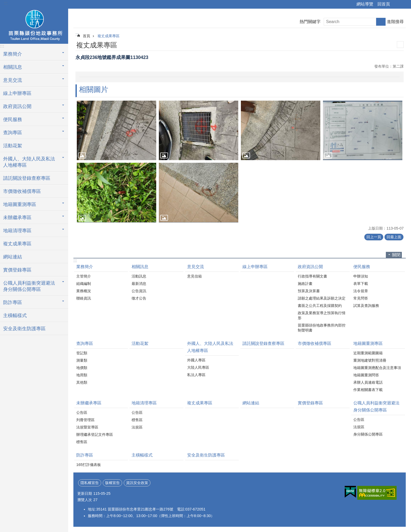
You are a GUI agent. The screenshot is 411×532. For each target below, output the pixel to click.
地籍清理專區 (144, 403)
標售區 (82, 442)
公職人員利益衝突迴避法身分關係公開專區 (376, 406)
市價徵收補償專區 (22, 191)
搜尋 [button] (381, 22)
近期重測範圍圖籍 (368, 353)
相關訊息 (140, 267)
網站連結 (13, 257)
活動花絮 (13, 146)
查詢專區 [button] (13, 133)
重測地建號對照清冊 (370, 360)
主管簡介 (84, 276)
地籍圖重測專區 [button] (20, 204)
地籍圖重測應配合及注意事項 (377, 368)
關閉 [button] (396, 255)
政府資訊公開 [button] (17, 106)
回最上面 (394, 237)
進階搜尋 (395, 22)
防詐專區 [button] (13, 302)
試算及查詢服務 (366, 306)
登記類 (82, 353)
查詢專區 (85, 343)
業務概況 (84, 291)
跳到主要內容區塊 (3, 3)
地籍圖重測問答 (366, 375)
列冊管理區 (85, 420)
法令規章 (361, 291)
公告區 (82, 412)
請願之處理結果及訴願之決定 (322, 298)
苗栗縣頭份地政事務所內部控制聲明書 (322, 328)
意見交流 (196, 267)
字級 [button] (404, 4)
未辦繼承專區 (89, 403)
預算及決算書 (309, 291)
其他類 (82, 382)
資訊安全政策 (137, 483)
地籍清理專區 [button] (17, 231)
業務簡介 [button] (13, 54)
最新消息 (139, 284)
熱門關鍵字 (310, 22)
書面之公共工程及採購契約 (320, 306)
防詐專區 (85, 455)
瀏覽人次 (85, 500)
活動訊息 (139, 276)
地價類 (82, 368)
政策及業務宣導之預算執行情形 (322, 315)
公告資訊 (139, 291)
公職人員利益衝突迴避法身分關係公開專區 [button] (29, 286)
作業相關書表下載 (368, 390)
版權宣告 (112, 483)
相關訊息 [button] (13, 67)
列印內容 (400, 45)
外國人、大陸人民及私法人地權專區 (210, 347)
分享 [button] (397, 4)
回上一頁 (374, 237)
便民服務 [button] (13, 120)
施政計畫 (305, 284)
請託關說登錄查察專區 (27, 178)
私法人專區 (196, 375)
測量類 (82, 360)
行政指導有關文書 (312, 276)
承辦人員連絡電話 (368, 382)
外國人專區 (196, 360)
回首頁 (384, 4)
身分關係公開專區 (368, 434)
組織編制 (84, 284)
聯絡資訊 (84, 298)
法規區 (137, 427)
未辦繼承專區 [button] (17, 218)
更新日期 (85, 493)
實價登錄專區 (17, 270)
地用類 (82, 375)
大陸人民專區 (198, 367)
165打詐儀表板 (89, 465)
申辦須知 (361, 276)
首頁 (86, 36)
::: (6, 3)
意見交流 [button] (13, 80)
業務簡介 (85, 267)
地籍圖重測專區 (368, 343)
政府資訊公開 (310, 267)
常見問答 (361, 298)
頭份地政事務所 (34, 25)
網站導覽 (365, 4)
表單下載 (361, 284)
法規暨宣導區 (87, 427)
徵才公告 (139, 298)
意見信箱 (194, 276)
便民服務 (362, 267)
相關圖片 (94, 89)
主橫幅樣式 (15, 316)
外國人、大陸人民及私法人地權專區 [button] (29, 162)
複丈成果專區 (17, 244)
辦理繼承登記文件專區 (95, 435)
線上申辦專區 (17, 93)
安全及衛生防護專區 (24, 329)
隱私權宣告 (90, 483)
